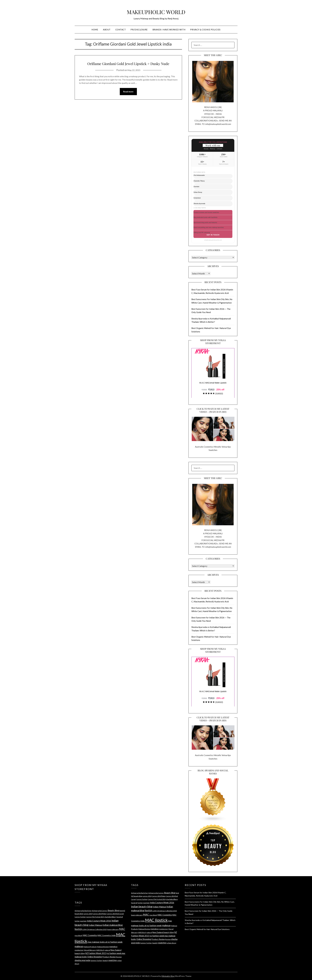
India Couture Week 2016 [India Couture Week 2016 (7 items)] (99, 921)
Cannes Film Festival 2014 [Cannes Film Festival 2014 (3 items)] (95, 917)
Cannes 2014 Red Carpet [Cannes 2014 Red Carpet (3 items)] (115, 914)
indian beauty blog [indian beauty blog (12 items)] (142, 906)
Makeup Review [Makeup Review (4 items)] (103, 947)
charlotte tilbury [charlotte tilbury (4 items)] (110, 917)
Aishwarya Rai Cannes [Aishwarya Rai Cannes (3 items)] (100, 911)
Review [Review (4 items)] (119, 957)
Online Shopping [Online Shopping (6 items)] (95, 957)
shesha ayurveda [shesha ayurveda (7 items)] (82, 960)
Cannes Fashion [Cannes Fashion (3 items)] (80, 917)
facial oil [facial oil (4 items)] (120, 917)
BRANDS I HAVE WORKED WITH (169, 30)
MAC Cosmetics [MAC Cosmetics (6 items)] (90, 935)
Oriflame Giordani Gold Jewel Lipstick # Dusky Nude (128, 66)
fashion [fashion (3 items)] (77, 921)
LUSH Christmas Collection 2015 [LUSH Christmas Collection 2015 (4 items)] (95, 929)
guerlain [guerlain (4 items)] (83, 921)
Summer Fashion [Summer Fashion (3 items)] (96, 960)
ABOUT (107, 30)
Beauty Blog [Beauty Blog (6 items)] (113, 910)
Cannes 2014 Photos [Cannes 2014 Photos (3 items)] (100, 914)
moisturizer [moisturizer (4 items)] (79, 950)
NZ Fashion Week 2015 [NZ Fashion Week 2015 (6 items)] (96, 953)
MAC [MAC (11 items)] (122, 929)
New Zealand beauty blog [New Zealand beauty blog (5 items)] (163, 932)
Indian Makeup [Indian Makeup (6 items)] (95, 925)
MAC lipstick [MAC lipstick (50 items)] (156, 920)
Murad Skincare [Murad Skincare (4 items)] (90, 950)
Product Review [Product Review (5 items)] (109, 957)
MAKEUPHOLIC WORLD (156, 11)
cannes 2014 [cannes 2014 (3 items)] (88, 914)
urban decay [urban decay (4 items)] (172, 943)
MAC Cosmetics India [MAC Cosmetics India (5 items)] (107, 935)
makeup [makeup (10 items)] (79, 946)
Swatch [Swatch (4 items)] (105, 960)
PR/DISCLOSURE (139, 30)
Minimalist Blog (168, 976)
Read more (128, 98)
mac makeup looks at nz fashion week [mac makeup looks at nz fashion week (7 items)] (105, 942)
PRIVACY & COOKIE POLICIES (205, 30)
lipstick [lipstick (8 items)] (78, 929)
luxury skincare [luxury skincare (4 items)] (113, 929)
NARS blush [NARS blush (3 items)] (100, 950)
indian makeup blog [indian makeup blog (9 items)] (113, 925)
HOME (95, 30)
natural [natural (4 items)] (107, 950)
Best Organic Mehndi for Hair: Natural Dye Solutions (207, 929)
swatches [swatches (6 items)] (113, 960)
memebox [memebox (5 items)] (113, 947)
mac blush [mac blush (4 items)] (78, 935)
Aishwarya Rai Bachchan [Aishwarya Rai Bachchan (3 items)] (83, 911)
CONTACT (121, 30)
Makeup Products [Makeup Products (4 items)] (90, 947)
